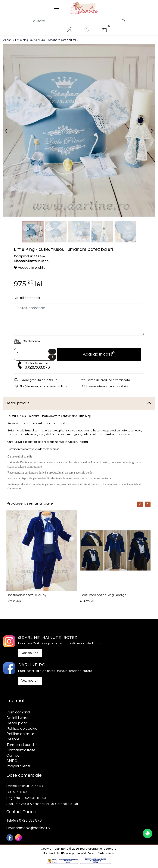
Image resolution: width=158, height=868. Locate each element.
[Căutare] (123, 23)
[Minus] (52, 353)
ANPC (12, 763)
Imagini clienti (18, 768)
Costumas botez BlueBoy (26, 597)
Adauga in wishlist (30, 270)
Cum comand (18, 714)
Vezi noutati (30, 655)
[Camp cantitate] (34, 356)
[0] (104, 32)
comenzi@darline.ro (33, 830)
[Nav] (140, 506)
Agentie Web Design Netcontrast (92, 855)
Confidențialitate (21, 752)
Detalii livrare (18, 720)
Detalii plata (17, 725)
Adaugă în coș (99, 356)
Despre (13, 741)
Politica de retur (20, 736)
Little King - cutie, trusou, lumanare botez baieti (46, 42)
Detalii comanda (27, 300)
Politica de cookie (22, 730)
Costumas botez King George (103, 597)
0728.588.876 (37, 369)
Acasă (7, 42)
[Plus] (52, 359)
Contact (14, 757)
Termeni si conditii (22, 747)
